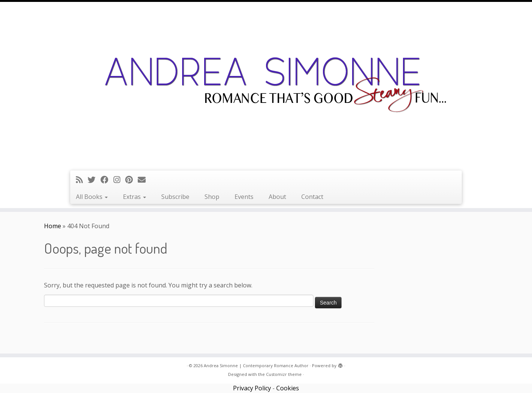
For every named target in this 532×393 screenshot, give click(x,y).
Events (244, 197)
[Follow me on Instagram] (119, 180)
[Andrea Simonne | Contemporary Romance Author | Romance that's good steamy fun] (266, 85)
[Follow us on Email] (144, 180)
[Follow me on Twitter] (94, 180)
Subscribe (175, 197)
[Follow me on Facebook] (107, 180)
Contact (312, 197)
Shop (212, 197)
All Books (92, 197)
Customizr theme (284, 374)
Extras (135, 197)
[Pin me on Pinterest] (131, 180)
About (277, 197)
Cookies (288, 388)
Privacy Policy (252, 388)
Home (53, 226)
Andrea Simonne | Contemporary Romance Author (256, 365)
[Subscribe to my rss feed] (82, 180)
